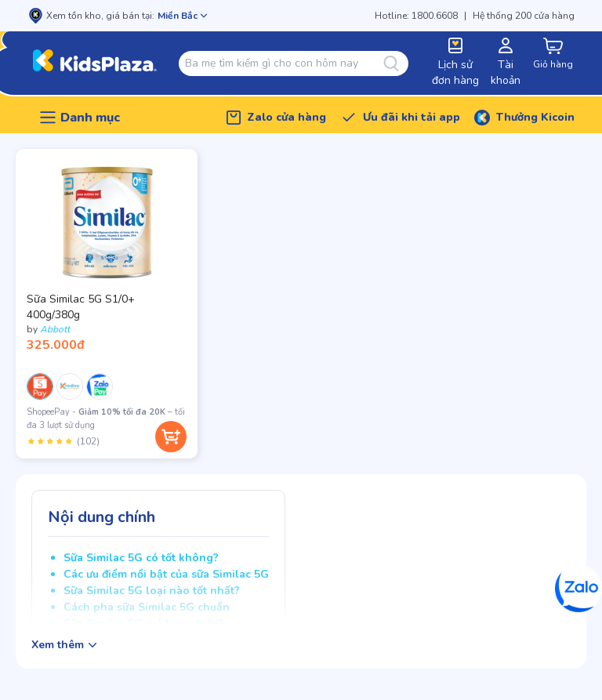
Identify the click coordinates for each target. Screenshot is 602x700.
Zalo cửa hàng (286, 117)
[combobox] (284, 63)
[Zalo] (578, 589)
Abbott (55, 329)
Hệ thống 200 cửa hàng (524, 16)
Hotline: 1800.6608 (416, 16)
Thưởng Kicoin (535, 117)
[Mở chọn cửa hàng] (182, 16)
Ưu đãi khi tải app (412, 117)
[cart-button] (553, 54)
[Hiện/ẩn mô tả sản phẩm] (64, 645)
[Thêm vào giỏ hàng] (171, 437)
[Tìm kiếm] (396, 63)
